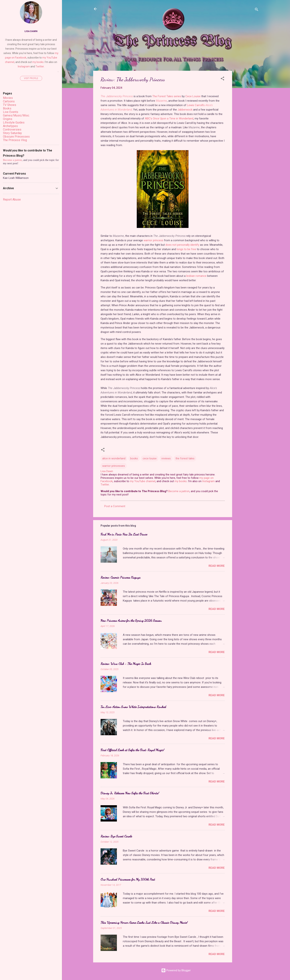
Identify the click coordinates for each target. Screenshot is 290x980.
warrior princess (153, 240)
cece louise (150, 458)
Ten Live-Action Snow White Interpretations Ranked (133, 707)
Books (7, 108)
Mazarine (161, 101)
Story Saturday (12, 133)
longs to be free (186, 249)
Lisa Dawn (31, 31)
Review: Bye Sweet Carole (116, 836)
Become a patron (179, 491)
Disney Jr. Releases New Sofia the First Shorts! (130, 793)
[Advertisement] (247, 126)
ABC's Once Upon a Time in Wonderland (169, 118)
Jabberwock (185, 110)
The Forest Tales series (167, 96)
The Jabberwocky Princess (117, 96)
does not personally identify (182, 245)
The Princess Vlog (15, 140)
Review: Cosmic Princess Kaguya (121, 577)
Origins (8, 119)
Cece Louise (193, 96)
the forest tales (185, 458)
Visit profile (31, 78)
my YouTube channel (143, 481)
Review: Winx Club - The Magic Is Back (126, 664)
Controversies (12, 130)
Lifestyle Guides (14, 122)
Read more (217, 566)
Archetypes (10, 126)
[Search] (257, 10)
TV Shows (10, 105)
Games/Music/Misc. (16, 115)
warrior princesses (114, 466)
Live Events (11, 112)
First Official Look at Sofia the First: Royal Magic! (132, 750)
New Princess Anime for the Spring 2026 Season (131, 620)
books (134, 458)
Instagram (208, 481)
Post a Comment (115, 506)
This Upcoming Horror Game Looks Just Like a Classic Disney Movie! (144, 922)
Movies (8, 98)
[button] (222, 79)
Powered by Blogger (176, 970)
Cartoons (9, 101)
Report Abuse (12, 199)
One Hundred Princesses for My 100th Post (128, 879)
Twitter (105, 485)
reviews (166, 458)
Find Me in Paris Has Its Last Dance (124, 534)
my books (181, 481)
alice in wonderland (114, 458)
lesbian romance (196, 276)
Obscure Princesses (16, 137)
